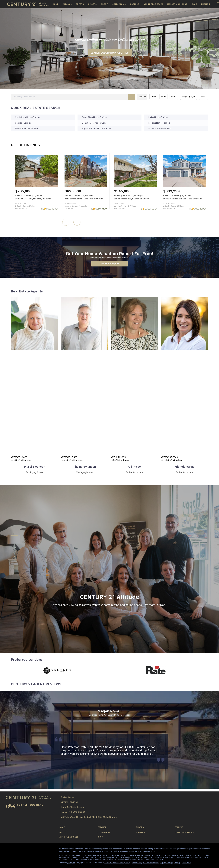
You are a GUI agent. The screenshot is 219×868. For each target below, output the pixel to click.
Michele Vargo (185, 467)
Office (123, 40)
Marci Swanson (35, 467)
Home (56, 4)
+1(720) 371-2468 (19, 457)
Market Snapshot (177, 4)
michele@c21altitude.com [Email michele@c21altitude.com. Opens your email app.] (172, 460)
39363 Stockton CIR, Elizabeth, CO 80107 (183, 199)
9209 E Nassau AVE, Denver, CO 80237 (131, 199)
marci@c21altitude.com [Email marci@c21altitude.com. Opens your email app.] (21, 460)
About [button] (105, 4)
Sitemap (177, 863)
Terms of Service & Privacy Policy (117, 863)
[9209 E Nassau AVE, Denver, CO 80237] (135, 186)
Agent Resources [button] (153, 4)
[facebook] (8, 849)
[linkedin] (13, 849)
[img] (34, 323)
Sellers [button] (93, 4)
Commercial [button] (119, 4)
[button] (206, 4)
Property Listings (166, 863)
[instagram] (19, 849)
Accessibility (186, 863)
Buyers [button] (80, 4)
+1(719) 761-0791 (119, 457)
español (67, 4)
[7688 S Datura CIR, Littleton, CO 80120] (37, 186)
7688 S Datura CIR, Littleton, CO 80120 (33, 199)
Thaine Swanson (85, 467)
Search (142, 97)
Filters (204, 97)
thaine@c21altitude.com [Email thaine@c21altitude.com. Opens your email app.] (72, 460)
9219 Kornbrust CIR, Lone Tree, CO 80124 (84, 199)
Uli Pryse (135, 467)
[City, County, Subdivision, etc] (73, 97)
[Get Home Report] (109, 264)
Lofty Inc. (72, 863)
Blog (194, 4)
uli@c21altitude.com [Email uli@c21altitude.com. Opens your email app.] (120, 460)
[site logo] (29, 798)
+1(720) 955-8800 (169, 457)
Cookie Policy (137, 863)
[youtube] (24, 849)
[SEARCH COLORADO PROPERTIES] (110, 53)
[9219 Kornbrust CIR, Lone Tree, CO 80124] (86, 186)
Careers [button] (135, 4)
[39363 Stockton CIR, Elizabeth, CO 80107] (185, 186)
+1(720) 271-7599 (69, 457)
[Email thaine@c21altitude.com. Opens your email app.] (80, 807)
